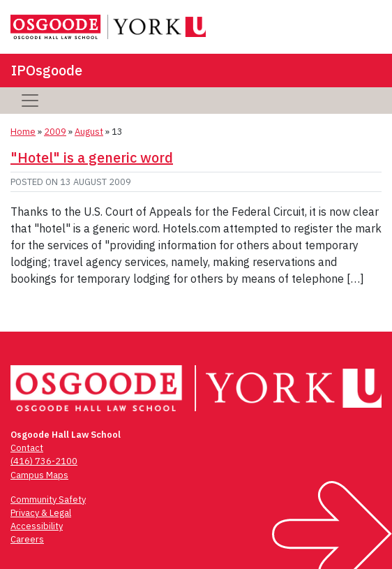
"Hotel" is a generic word (92, 157)
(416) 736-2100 (44, 461)
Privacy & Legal (41, 513)
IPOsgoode (47, 70)
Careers (27, 539)
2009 (55, 132)
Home (23, 132)
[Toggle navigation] (30, 101)
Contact (27, 448)
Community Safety (48, 500)
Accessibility (37, 526)
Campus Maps (39, 475)
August (89, 132)
